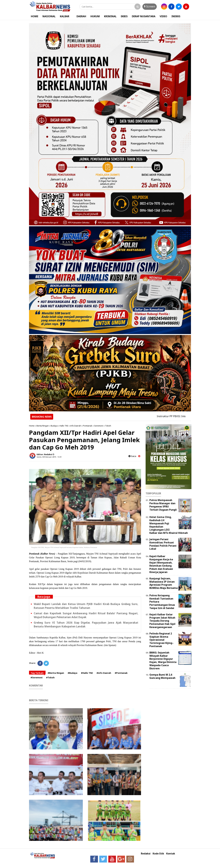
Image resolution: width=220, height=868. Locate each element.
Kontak (171, 854)
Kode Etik (158, 854)
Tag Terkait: (37, 673)
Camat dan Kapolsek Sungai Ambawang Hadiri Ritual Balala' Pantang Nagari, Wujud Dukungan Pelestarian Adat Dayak (86, 615)
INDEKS (176, 16)
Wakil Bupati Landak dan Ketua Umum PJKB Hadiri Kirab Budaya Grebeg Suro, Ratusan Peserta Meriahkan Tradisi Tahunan (86, 606)
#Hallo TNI (87, 673)
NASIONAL (49, 16)
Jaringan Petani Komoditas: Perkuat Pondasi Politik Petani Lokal (163, 544)
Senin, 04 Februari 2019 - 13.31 (49, 457)
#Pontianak (121, 673)
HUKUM (95, 16)
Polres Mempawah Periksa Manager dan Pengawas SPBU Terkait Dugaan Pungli (163, 505)
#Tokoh (50, 677)
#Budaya (72, 673)
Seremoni (99, 426)
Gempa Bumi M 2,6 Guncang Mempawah (162, 676)
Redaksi (146, 854)
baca (132, 456)
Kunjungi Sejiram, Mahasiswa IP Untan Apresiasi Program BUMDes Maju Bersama (164, 583)
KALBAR (65, 16)
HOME (35, 16)
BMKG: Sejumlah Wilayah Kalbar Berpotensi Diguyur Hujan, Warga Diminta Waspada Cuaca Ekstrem (163, 660)
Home (32, 426)
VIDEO (163, 16)
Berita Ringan (43, 426)
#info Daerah (104, 673)
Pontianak (88, 426)
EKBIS (124, 16)
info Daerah (76, 426)
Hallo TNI (64, 426)
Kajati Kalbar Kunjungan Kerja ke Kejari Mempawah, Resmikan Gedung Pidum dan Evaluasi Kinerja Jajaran (161, 564)
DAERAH (81, 16)
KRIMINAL (110, 16)
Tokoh (108, 426)
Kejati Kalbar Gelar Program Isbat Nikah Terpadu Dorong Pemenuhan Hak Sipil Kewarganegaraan (162, 621)
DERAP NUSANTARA (144, 16)
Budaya (54, 426)
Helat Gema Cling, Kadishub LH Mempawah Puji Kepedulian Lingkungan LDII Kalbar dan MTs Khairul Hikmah (169, 525)
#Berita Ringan (56, 673)
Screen (150, 6)
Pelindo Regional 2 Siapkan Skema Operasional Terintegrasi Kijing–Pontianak (161, 640)
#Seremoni (37, 677)
